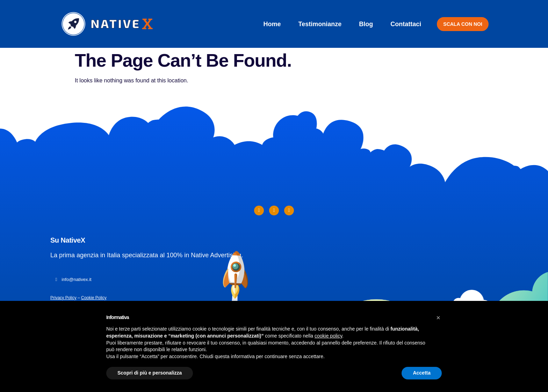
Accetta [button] (422, 373)
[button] (438, 318)
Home (272, 24)
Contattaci (406, 24)
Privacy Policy (63, 298)
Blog (366, 24)
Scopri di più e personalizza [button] (150, 373)
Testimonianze (320, 24)
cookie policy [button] (328, 336)
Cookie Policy (94, 298)
